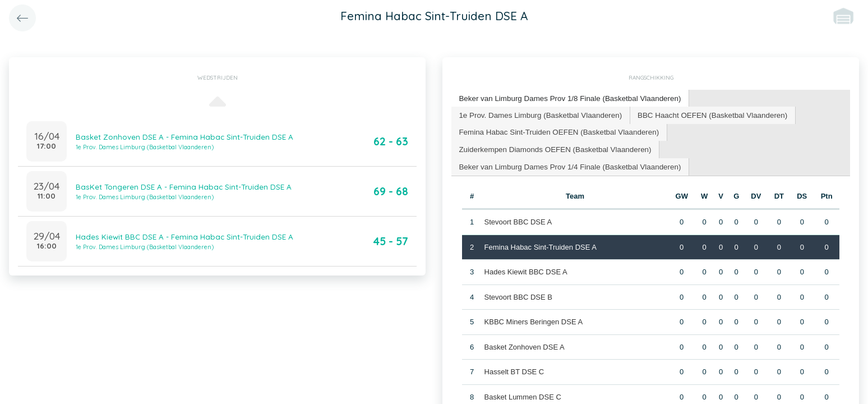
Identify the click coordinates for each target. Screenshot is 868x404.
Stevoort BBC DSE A (518, 219)
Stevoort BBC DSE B (518, 294)
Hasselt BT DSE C (514, 369)
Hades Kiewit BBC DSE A (525, 269)
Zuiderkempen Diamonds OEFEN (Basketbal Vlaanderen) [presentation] (552, 147)
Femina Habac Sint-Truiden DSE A (540, 244)
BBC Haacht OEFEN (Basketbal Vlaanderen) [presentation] (705, 114)
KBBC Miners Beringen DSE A (533, 319)
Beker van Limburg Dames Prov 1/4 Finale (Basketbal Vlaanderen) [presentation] (566, 164)
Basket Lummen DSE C (522, 394)
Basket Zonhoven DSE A (524, 344)
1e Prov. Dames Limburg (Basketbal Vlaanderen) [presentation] (538, 114)
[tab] (567, 98)
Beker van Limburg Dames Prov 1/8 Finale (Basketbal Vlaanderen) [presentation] (566, 98)
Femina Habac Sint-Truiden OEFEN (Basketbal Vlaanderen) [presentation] (556, 130)
